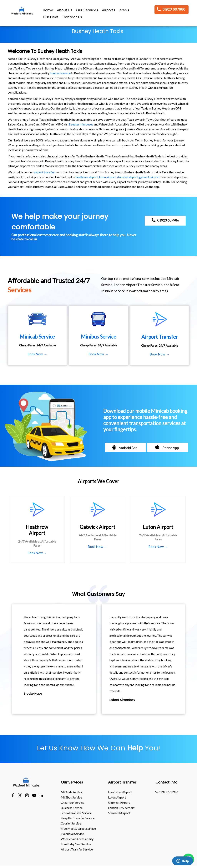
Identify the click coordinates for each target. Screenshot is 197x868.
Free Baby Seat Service (76, 844)
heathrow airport (87, 177)
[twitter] (20, 796)
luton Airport (117, 797)
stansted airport (127, 177)
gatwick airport (149, 177)
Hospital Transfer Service (78, 818)
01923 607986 (167, 792)
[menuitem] (48, 11)
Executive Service (72, 834)
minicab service (60, 73)
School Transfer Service (76, 813)
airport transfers (45, 172)
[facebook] (13, 796)
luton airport (107, 177)
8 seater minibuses (81, 124)
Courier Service (71, 823)
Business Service (72, 808)
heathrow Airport (120, 792)
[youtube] (34, 796)
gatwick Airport (119, 802)
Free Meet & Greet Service (78, 828)
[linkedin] (41, 796)
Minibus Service (71, 797)
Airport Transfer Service (77, 849)
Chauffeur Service (73, 802)
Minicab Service (71, 792)
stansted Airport (119, 813)
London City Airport (121, 808)
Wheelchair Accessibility (77, 839)
